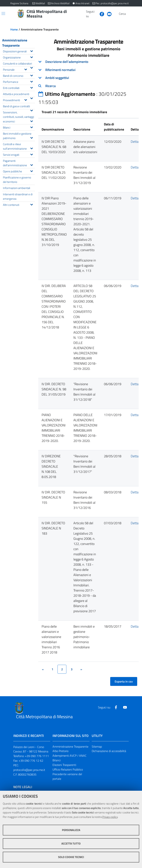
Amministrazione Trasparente (15, 43)
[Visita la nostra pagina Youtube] (108, 14)
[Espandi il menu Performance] (32, 81)
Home (14, 29)
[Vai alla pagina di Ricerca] (129, 14)
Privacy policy (110, 817)
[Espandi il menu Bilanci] (32, 127)
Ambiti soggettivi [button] (57, 78)
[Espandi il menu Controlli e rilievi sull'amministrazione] (32, 148)
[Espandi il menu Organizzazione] (32, 57)
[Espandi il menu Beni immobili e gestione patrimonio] (32, 137)
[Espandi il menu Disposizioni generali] (32, 51)
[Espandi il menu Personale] (26, 69)
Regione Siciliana (19, 3)
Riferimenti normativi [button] (60, 70)
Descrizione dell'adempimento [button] (67, 62)
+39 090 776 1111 (37, 756)
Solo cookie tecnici (71, 857)
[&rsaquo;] (81, 669)
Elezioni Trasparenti (64, 765)
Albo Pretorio (60, 751)
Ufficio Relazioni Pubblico (68, 769)
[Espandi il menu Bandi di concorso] (32, 75)
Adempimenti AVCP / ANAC (70, 756)
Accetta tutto (71, 843)
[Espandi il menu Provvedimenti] (26, 99)
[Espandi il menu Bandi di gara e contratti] (32, 110)
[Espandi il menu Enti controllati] (32, 87)
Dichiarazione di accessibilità (109, 751)
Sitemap (97, 747)
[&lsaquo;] (43, 669)
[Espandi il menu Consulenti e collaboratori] (32, 67)
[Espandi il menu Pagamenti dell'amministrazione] (32, 165)
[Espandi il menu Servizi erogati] (32, 154)
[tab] (88, 62)
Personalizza (71, 830)
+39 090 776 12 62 (31, 761)
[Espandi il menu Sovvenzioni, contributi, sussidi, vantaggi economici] (32, 121)
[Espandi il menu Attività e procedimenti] (32, 98)
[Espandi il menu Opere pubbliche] (32, 171)
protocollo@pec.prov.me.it (29, 770)
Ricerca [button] (50, 86)
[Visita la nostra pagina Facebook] (100, 14)
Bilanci (57, 760)
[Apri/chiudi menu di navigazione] (3, 13)
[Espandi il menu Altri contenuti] (32, 204)
